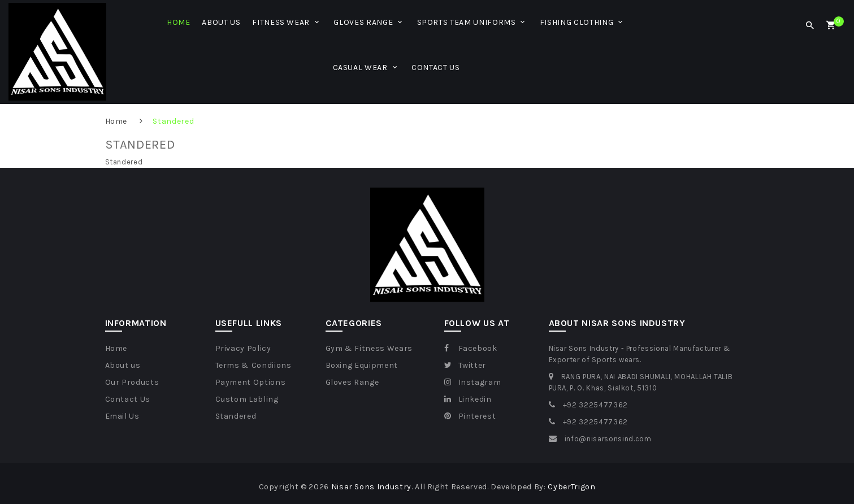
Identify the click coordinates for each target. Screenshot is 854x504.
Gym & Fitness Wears (369, 348)
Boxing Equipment (362, 365)
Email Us (122, 416)
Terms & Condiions (253, 365)
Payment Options (251, 382)
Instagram (473, 382)
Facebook (471, 348)
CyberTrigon (571, 487)
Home (116, 121)
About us (123, 365)
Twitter (465, 365)
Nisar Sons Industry (371, 487)
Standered (173, 121)
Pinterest (470, 416)
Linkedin (468, 399)
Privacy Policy (243, 348)
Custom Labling (247, 399)
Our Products (132, 382)
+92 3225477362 (595, 405)
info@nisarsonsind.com (608, 439)
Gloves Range (352, 382)
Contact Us (128, 399)
